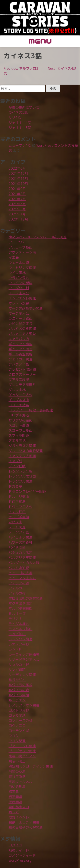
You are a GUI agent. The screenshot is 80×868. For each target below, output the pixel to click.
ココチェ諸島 (19, 405)
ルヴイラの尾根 (20, 685)
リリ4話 (15, 117)
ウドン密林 (17, 273)
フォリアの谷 (19, 583)
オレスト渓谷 (19, 303)
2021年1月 (17, 214)
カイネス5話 (18, 112)
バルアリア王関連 (22, 558)
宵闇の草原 (17, 771)
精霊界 (14, 792)
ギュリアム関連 (20, 349)
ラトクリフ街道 (20, 639)
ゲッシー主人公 (20, 395)
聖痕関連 (15, 802)
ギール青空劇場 (20, 354)
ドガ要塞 (15, 486)
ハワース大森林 (20, 542)
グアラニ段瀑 (19, 380)
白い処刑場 (17, 787)
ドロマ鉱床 (17, 502)
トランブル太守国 (22, 476)
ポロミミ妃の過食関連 (26, 598)
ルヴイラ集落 (19, 695)
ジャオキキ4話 (20, 123)
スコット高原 (19, 425)
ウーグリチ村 (19, 288)
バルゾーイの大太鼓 (24, 563)
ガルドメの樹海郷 (22, 329)
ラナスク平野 (19, 644)
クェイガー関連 (20, 359)
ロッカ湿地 (17, 715)
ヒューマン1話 (20, 145)
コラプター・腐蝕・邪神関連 (31, 410)
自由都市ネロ (19, 807)
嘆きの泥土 (17, 761)
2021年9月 (17, 189)
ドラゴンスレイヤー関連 (27, 491)
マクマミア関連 (20, 603)
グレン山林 (17, 390)
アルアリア (17, 242)
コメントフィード (22, 855)
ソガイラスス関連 (22, 446)
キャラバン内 (19, 339)
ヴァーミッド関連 (22, 746)
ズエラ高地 (17, 441)
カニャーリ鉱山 (20, 318)
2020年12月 (18, 219)
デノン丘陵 (17, 466)
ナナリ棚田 (17, 512)
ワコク (14, 736)
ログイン (15, 845)
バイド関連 (17, 547)
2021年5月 (17, 209)
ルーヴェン (17, 700)
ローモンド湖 (19, 731)
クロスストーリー (22, 374)
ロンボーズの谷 (20, 720)
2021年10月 (18, 184)
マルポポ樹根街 (20, 608)
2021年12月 (18, 173)
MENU (40, 41)
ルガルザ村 (17, 680)
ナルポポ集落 (19, 517)
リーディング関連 (22, 675)
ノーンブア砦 (19, 532)
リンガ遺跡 (17, 670)
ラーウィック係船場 (24, 654)
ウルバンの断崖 (20, 283)
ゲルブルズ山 (19, 400)
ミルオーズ (17, 614)
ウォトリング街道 (22, 268)
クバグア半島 (19, 364)
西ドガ (14, 812)
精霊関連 (15, 797)
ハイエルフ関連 (20, 537)
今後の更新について (24, 107)
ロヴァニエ (17, 726)
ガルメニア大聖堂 (22, 334)
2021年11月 (18, 179)
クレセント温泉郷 (22, 369)
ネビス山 (15, 522)
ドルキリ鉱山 (19, 497)
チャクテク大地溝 (22, 456)
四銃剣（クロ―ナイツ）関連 (31, 766)
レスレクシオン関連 (24, 705)
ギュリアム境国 (20, 344)
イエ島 (14, 257)
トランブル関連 (20, 481)
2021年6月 (17, 204)
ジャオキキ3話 (20, 128)
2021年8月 (17, 194)
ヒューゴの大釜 (20, 573)
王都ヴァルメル (20, 781)
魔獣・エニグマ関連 (24, 822)
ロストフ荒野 (19, 710)
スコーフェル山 (20, 430)
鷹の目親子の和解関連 (26, 827)
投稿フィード (19, 850)
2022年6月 (17, 168)
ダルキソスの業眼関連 (26, 451)
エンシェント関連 (22, 298)
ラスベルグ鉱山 (20, 629)
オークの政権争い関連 (26, 308)
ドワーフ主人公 (20, 507)
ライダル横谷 (19, 624)
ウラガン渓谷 (19, 278)
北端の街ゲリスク (22, 756)
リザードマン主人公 (24, 659)
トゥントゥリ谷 (20, 471)
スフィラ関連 (19, 435)
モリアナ (15, 619)
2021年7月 (17, 199)
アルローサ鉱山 (20, 247)
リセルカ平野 (19, 664)
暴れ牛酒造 (17, 776)
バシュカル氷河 (20, 553)
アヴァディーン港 (22, 252)
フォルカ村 (17, 593)
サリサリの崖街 (20, 420)
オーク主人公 (19, 313)
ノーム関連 (17, 527)
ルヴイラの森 (19, 690)
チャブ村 (15, 461)
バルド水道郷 (19, 568)
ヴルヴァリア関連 (22, 751)
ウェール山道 (19, 262)
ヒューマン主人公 (22, 578)
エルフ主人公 (19, 293)
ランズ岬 (15, 649)
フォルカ (15, 588)
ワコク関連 (17, 741)
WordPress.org (20, 860)
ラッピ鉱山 (17, 634)
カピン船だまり (20, 324)
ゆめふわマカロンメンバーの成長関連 (38, 237)
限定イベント (19, 817)
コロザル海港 (19, 415)
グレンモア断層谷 (22, 385)
